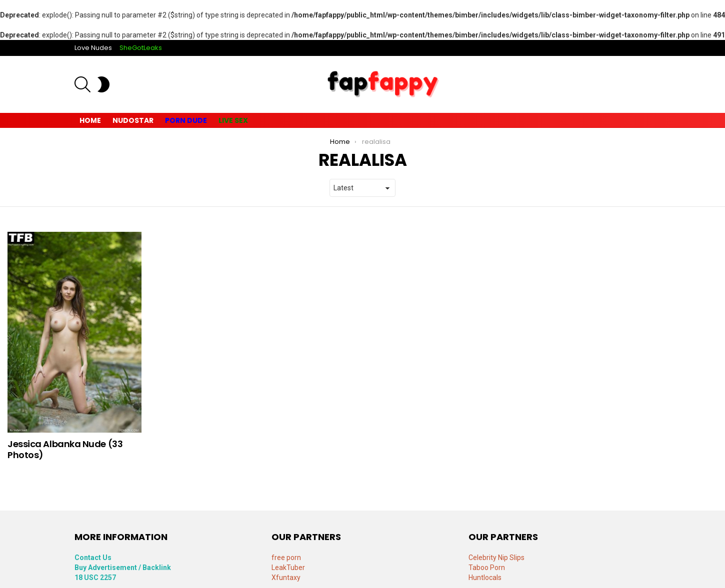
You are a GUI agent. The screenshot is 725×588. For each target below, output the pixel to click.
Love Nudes (93, 48)
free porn (286, 558)
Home (90, 120)
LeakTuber (288, 568)
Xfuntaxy (286, 578)
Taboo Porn (487, 568)
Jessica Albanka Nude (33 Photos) (65, 449)
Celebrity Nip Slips (496, 558)
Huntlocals (485, 578)
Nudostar (133, 120)
